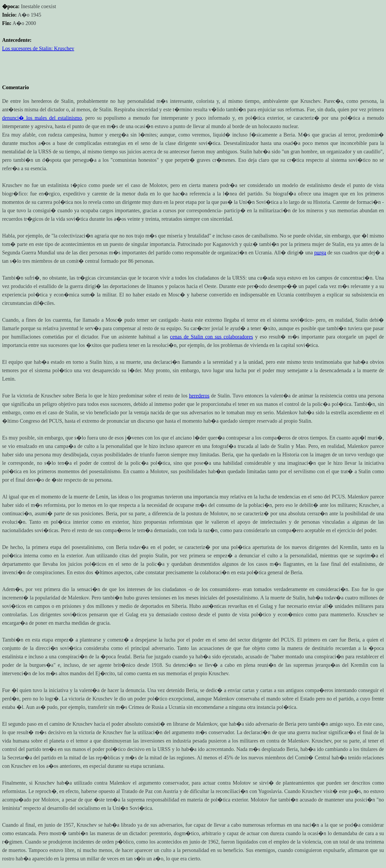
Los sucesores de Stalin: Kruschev (38, 48)
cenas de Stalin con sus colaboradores (212, 337)
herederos (199, 396)
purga (320, 253)
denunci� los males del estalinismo (42, 118)
